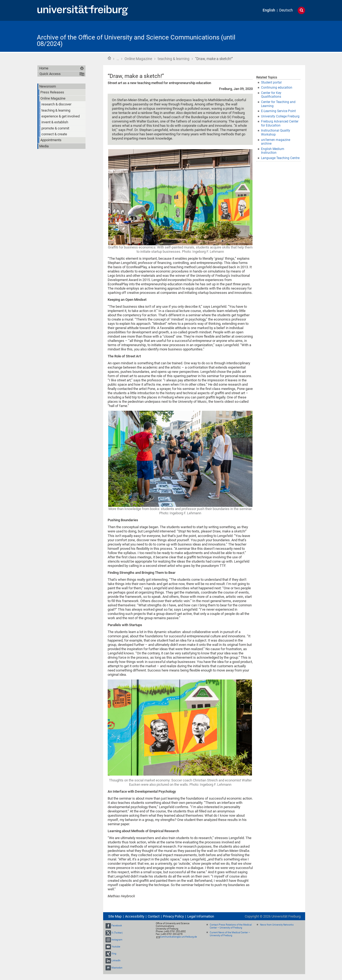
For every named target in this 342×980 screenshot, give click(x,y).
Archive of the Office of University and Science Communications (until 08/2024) (136, 41)
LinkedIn (116, 961)
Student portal (271, 82)
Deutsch (286, 10)
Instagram (117, 940)
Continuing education (277, 88)
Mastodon (117, 968)
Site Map (115, 916)
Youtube (116, 947)
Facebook (117, 926)
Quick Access (50, 74)
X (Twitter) (117, 933)
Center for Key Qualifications (271, 95)
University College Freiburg (280, 116)
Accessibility (135, 916)
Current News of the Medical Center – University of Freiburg (230, 934)
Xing (114, 954)
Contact (154, 916)
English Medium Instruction (273, 151)
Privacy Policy (173, 916)
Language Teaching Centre (280, 158)
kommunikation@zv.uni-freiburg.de (178, 937)
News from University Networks (277, 925)
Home (109, 58)
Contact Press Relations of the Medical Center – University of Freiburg (231, 926)
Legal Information (201, 916)
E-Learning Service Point (278, 111)
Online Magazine (138, 59)
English (269, 10)
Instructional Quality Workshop (276, 133)
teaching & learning (174, 59)
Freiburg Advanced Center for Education (280, 123)
